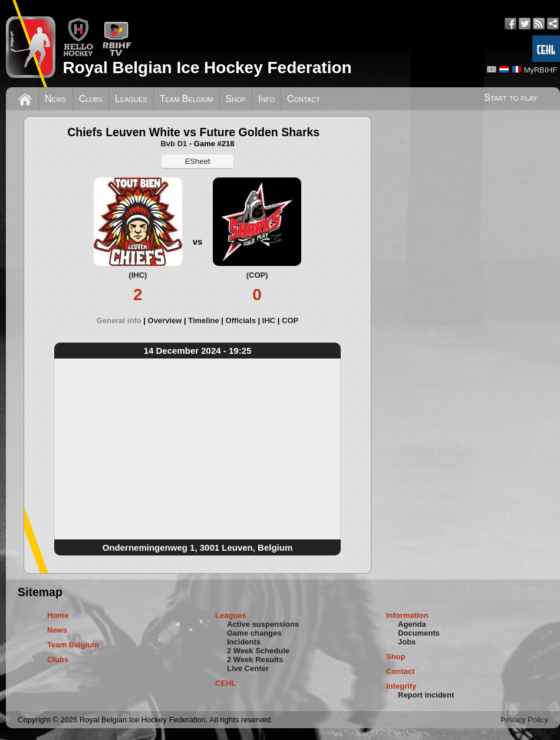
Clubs (91, 99)
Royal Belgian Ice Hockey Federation (207, 68)
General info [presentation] (119, 320)
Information (407, 615)
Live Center (248, 668)
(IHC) (138, 275)
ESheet (198, 161)
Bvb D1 (174, 144)
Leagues (131, 99)
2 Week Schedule (258, 651)
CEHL (225, 683)
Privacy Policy (524, 720)
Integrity (401, 686)
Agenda (412, 624)
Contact (304, 99)
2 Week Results (255, 660)
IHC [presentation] (269, 320)
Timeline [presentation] (204, 320)
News (56, 99)
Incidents (244, 642)
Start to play (510, 98)
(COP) (257, 275)
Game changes (254, 633)
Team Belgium (187, 99)
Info (266, 99)
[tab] (122, 320)
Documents (419, 633)
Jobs (407, 642)
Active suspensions (263, 624)
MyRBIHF (541, 70)
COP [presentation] (290, 320)
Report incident (426, 695)
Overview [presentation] (165, 320)
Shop (236, 99)
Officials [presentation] (241, 320)
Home (58, 615)
